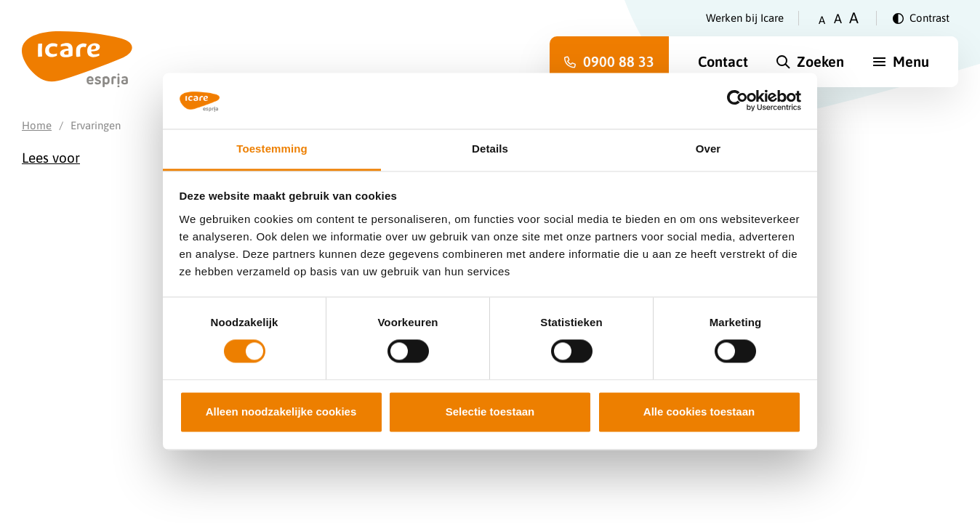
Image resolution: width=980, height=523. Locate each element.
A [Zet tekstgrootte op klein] (822, 20)
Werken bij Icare (745, 18)
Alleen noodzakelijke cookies (281, 411)
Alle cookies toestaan (699, 411)
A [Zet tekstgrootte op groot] (854, 18)
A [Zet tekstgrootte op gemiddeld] (838, 19)
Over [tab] (708, 149)
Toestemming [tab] (272, 149)
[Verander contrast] (921, 18)
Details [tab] (490, 149)
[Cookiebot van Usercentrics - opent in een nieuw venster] (738, 101)
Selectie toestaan (490, 411)
